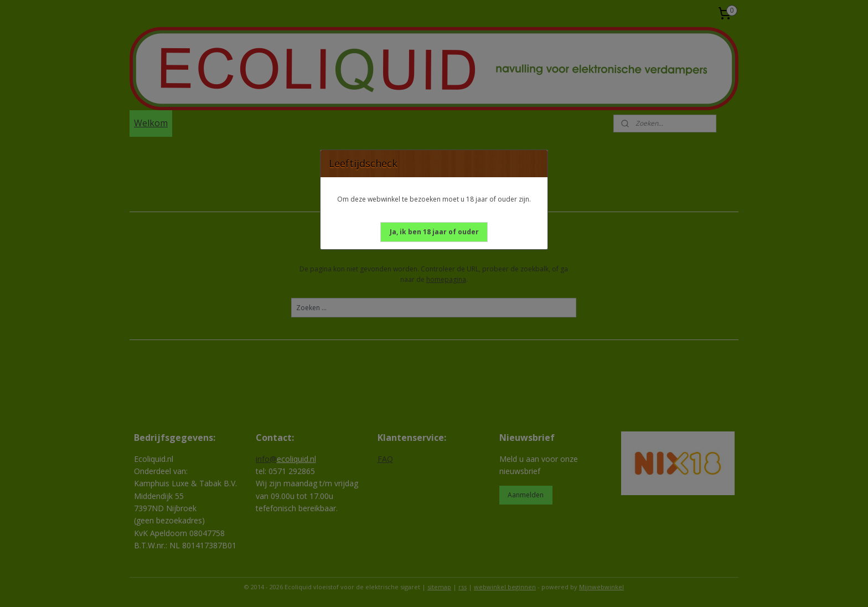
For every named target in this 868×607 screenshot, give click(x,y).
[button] (434, 232)
